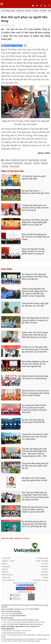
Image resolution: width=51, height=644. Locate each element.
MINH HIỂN (18, 163)
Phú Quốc (44, 163)
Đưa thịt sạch (16, 160)
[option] (25, 548)
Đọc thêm (7, 269)
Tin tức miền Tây (8, 580)
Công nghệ (6, 566)
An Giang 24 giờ (8, 10)
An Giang (43, 160)
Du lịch (46, 577)
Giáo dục (45, 564)
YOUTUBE (30, 589)
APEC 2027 (28, 163)
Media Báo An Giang (40, 580)
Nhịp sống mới (7, 575)
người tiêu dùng (33, 160)
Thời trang (6, 577)
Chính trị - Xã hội (24, 10)
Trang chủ (6, 558)
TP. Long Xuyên (7, 163)
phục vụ (24, 160)
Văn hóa (45, 569)
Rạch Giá (36, 163)
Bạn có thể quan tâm (13, 171)
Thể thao (5, 572)
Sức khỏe (45, 572)
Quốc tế (5, 569)
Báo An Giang (14, 166)
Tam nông (44, 575)
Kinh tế (5, 564)
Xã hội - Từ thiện (40, 10)
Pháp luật (45, 566)
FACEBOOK (21, 589)
